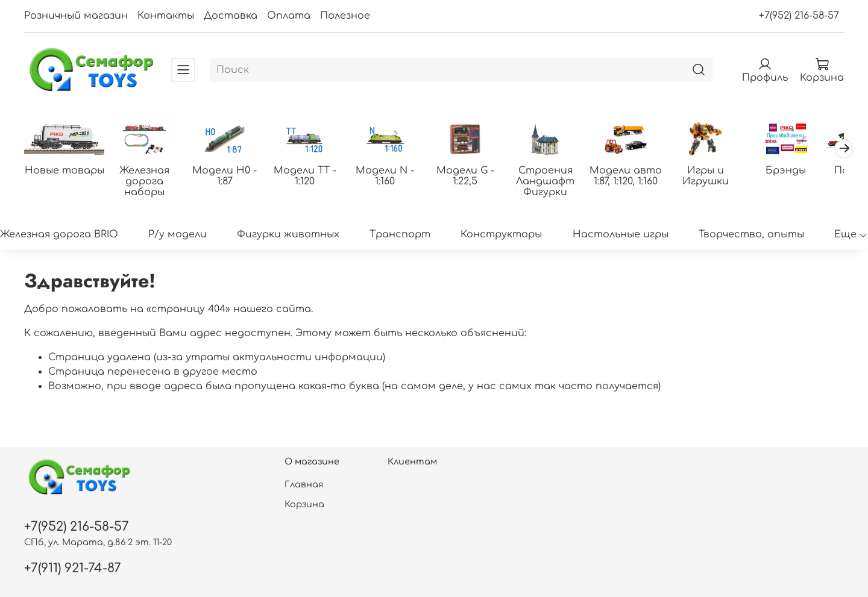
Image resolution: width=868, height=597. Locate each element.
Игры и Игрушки (721, 177)
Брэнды (803, 172)
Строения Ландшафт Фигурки (557, 183)
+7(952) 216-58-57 (799, 16)
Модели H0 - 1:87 (229, 177)
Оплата (289, 16)
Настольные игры (621, 235)
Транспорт (400, 235)
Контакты (166, 16)
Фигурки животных (288, 235)
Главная (304, 484)
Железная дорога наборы (147, 177)
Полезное (345, 16)
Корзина (304, 504)
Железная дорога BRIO (59, 235)
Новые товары (65, 172)
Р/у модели (178, 235)
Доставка (231, 16)
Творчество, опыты (751, 235)
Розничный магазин (76, 16)
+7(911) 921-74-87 (73, 568)
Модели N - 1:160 (393, 172)
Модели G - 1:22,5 (475, 177)
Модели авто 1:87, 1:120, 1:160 (639, 177)
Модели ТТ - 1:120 (311, 177)
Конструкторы (501, 235)
